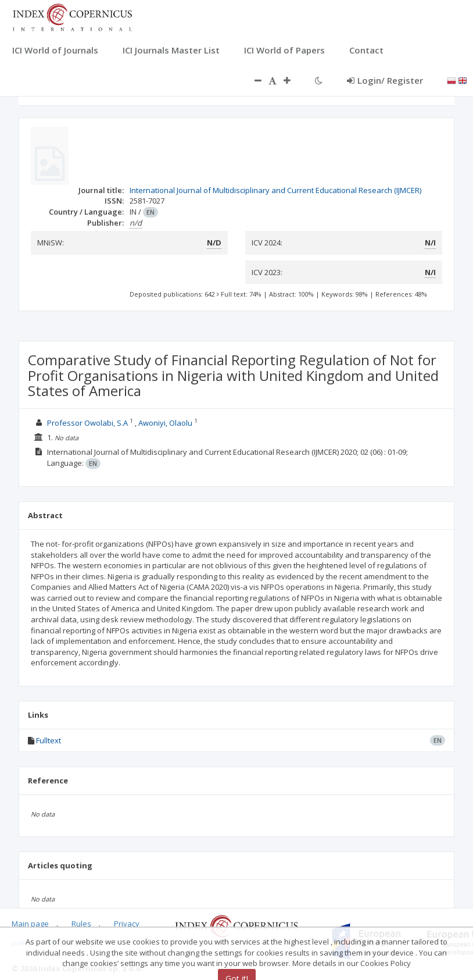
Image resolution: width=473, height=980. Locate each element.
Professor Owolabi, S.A (87, 423)
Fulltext (49, 740)
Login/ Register (385, 80)
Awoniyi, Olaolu (165, 423)
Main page (30, 924)
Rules (81, 924)
